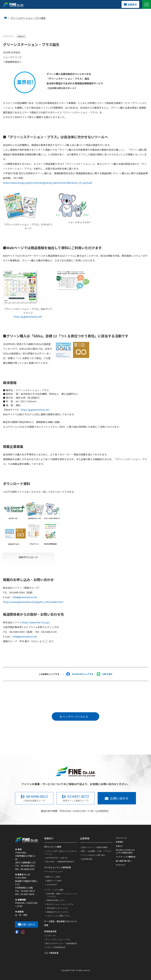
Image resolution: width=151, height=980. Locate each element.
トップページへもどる (74, 716)
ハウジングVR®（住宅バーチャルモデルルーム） (61, 852)
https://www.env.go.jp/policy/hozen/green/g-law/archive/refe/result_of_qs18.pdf (47, 183)
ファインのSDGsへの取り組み (93, 855)
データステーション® (54, 872)
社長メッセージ (88, 847)
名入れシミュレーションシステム (60, 904)
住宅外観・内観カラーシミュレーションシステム (62, 895)
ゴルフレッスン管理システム (58, 916)
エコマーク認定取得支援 (55, 947)
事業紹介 (49, 838)
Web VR (64, 858)
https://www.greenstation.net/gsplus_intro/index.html (33, 602)
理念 (83, 851)
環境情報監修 (72, 943)
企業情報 (85, 838)
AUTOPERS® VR (52, 858)
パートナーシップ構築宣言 (126, 857)
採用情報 (119, 842)
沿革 (100, 851)
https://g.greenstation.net (28, 317)
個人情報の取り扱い (123, 861)
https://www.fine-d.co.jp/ (36, 622)
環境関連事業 (50, 931)
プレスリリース (121, 838)
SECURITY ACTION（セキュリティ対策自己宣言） (125, 851)
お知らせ (119, 846)
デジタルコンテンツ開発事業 (58, 867)
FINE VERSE (50, 862)
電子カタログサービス (54, 943)
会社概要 (91, 851)
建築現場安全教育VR (66, 862)
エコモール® (50, 936)
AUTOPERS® (52, 885)
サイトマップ (120, 865)
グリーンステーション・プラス (58, 939)
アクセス (108, 851)
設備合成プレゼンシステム (58, 912)
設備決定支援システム (56, 900)
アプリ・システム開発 (54, 890)
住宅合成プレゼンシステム (58, 908)
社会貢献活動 (87, 859)
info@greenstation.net (25, 597)
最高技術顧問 (102, 847)
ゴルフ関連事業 (51, 953)
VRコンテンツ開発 (53, 847)
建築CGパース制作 (53, 877)
